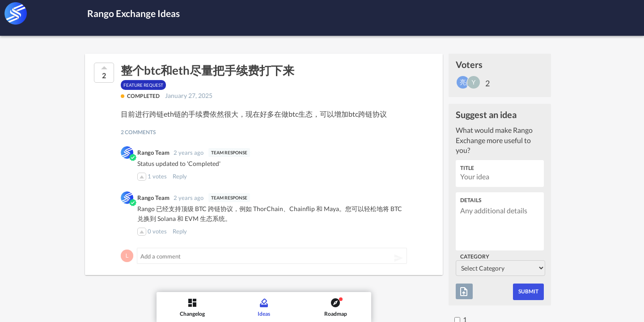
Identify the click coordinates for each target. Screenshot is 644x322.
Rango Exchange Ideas (143, 13)
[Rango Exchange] (16, 13)
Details (471, 200)
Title (467, 168)
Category (475, 256)
